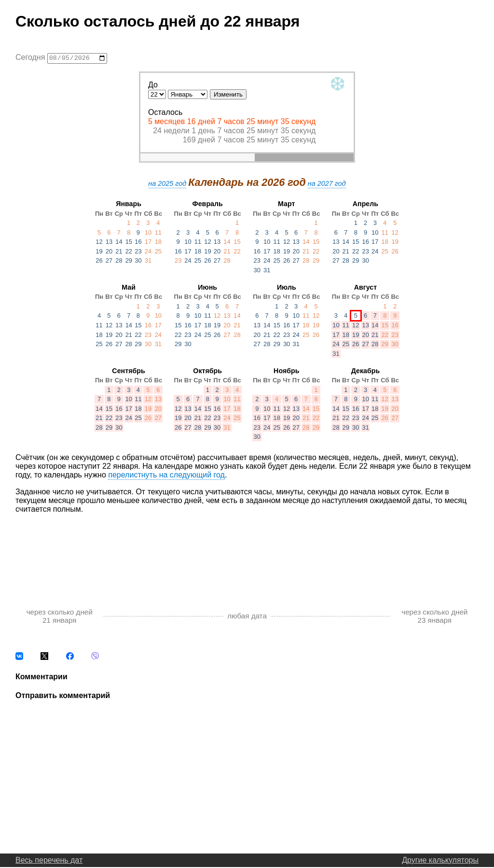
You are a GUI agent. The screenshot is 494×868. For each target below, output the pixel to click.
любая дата (247, 617)
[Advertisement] (247, 552)
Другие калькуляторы (440, 861)
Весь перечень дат (49, 861)
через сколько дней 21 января (60, 617)
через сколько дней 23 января (434, 617)
